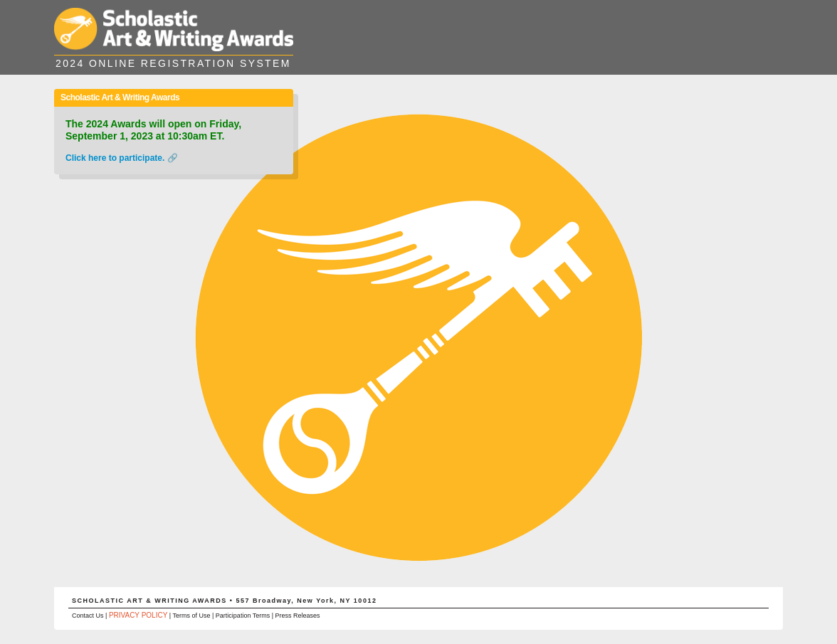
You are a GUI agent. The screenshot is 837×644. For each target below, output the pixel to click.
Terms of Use (192, 616)
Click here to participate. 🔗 (122, 158)
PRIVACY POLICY (138, 615)
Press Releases (298, 616)
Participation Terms (243, 616)
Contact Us (88, 616)
